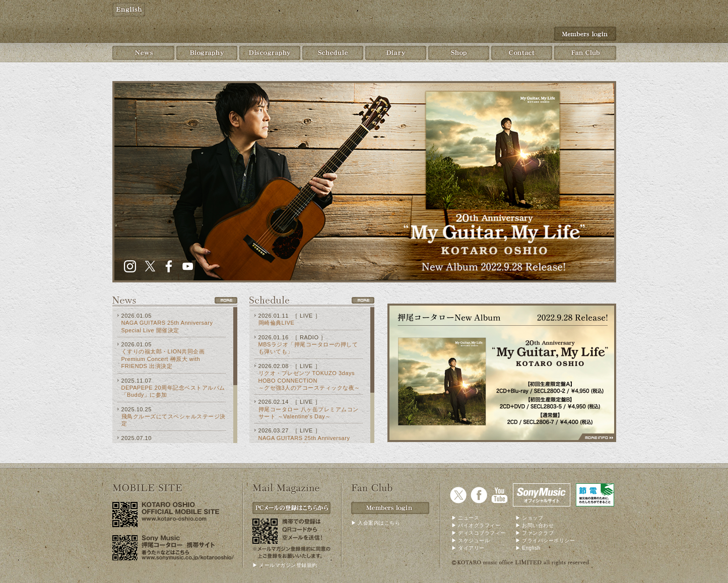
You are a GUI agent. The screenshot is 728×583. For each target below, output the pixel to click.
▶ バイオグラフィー (476, 525)
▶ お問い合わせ (535, 525)
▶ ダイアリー (468, 548)
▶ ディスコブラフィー (479, 533)
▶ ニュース (466, 518)
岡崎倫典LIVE (277, 323)
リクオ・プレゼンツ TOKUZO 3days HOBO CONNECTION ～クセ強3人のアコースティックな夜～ (309, 380)
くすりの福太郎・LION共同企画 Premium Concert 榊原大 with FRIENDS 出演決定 (163, 359)
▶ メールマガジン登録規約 (285, 565)
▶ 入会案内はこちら (376, 523)
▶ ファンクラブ (535, 533)
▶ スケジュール (471, 540)
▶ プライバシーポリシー (545, 540)
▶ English (528, 548)
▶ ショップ (530, 518)
